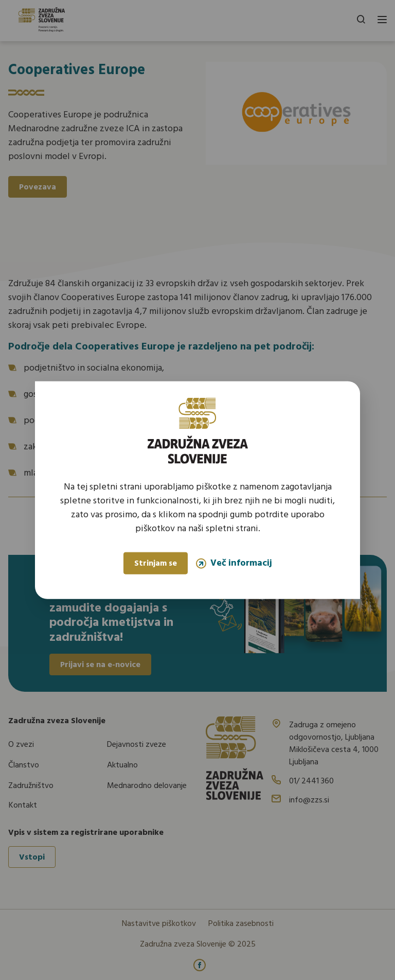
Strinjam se (156, 564)
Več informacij (234, 563)
